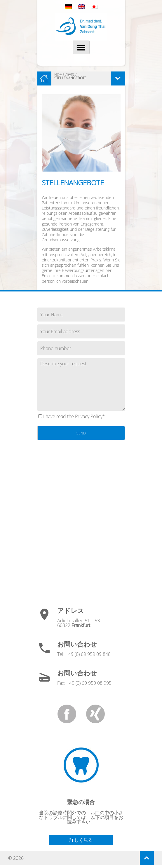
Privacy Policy (89, 416)
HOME (59, 75)
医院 (71, 75)
